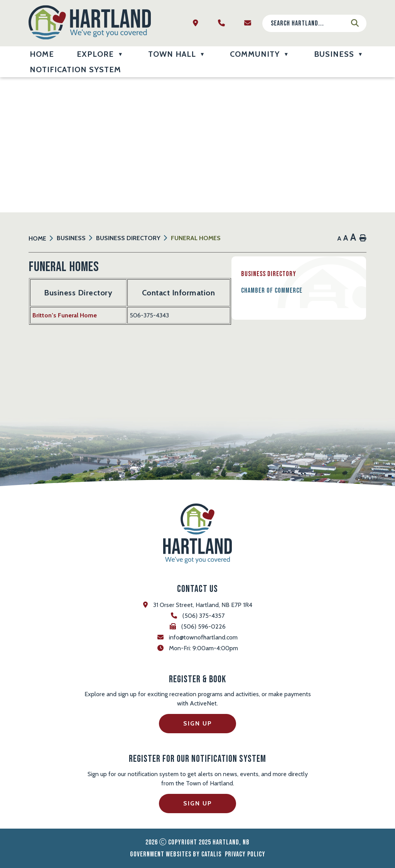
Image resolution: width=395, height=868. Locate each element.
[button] (355, 23)
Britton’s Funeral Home (215, 319)
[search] (308, 23)
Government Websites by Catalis (176, 854)
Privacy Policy (245, 854)
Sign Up (198, 723)
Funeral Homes (196, 238)
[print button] (363, 238)
